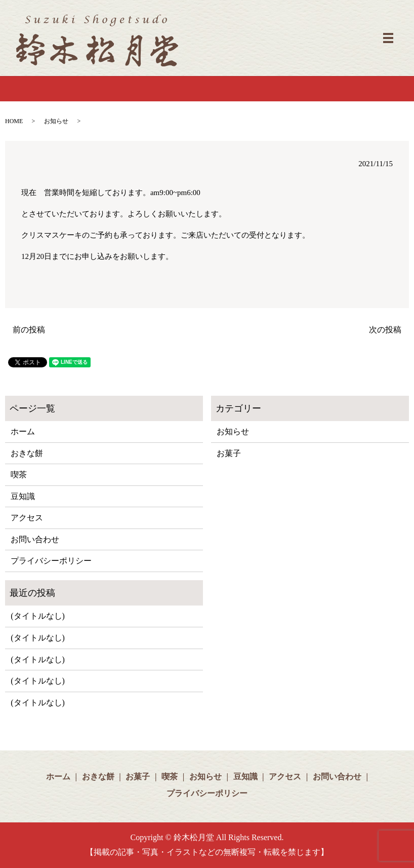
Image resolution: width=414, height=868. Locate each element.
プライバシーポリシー (51, 561)
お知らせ (56, 121)
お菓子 (229, 453)
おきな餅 (27, 453)
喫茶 (19, 475)
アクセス (27, 518)
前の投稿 (29, 330)
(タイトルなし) (38, 616)
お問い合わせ (35, 539)
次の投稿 (385, 330)
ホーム (23, 431)
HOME (14, 121)
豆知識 (23, 496)
